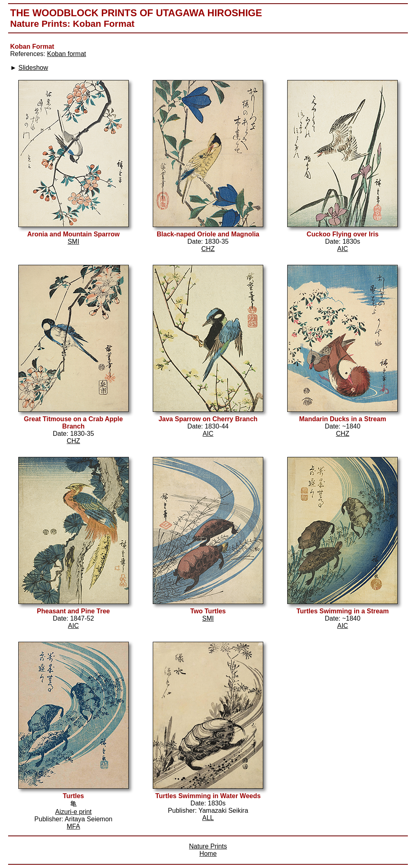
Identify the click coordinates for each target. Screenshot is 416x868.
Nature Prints (39, 24)
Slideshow (33, 68)
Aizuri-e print (74, 812)
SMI (73, 241)
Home (208, 854)
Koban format (67, 54)
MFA (73, 826)
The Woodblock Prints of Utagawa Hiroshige (136, 13)
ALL (208, 818)
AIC (343, 249)
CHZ (208, 249)
